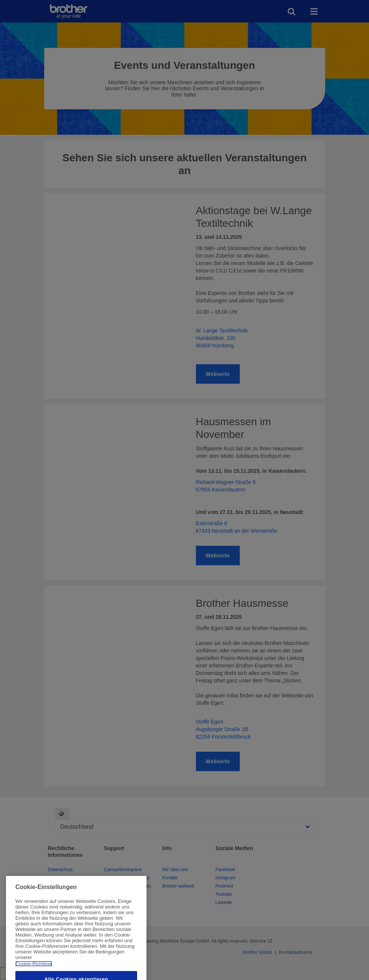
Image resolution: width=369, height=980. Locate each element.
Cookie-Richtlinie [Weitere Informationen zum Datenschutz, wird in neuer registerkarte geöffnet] (34, 972)
